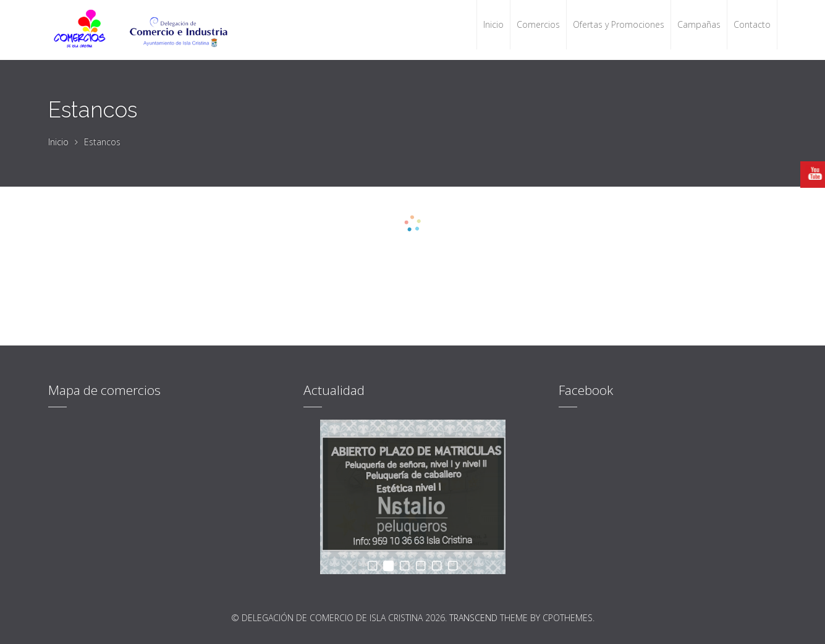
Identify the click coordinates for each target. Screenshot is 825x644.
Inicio (58, 142)
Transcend (473, 618)
